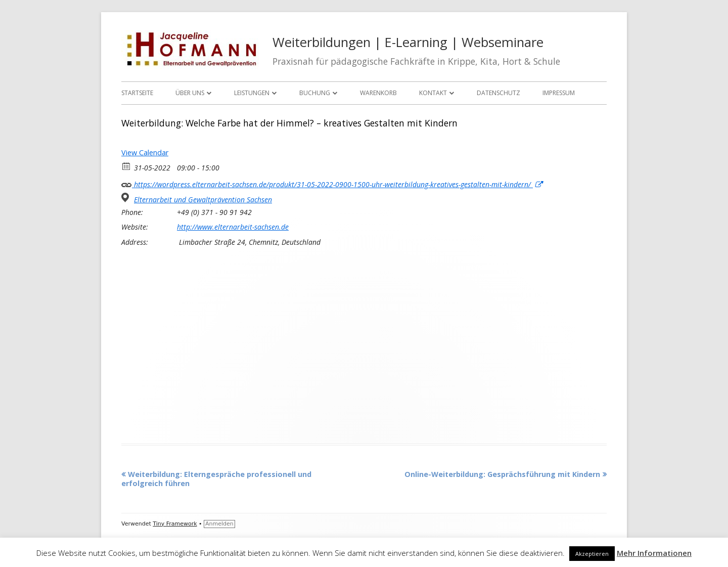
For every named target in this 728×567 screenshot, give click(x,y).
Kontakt (433, 93)
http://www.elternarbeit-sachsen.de (233, 227)
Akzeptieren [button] (592, 554)
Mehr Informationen (654, 553)
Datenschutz (498, 93)
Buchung (315, 93)
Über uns (190, 93)
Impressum (559, 93)
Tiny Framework (175, 524)
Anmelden (219, 524)
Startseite (137, 93)
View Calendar (145, 152)
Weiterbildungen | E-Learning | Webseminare (408, 42)
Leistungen (252, 93)
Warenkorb (378, 93)
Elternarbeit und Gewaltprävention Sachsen (203, 200)
